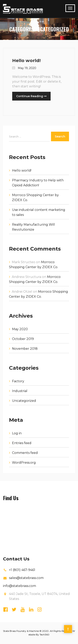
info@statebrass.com (19, 586)
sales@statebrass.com (26, 578)
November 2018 (25, 349)
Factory (18, 381)
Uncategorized (24, 401)
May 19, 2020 (24, 68)
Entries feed (22, 443)
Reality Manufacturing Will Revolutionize (33, 227)
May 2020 (20, 329)
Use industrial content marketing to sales (39, 212)
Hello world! (26, 61)
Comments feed (25, 453)
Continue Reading (31, 96)
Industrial (20, 391)
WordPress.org (24, 463)
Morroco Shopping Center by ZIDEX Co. (35, 198)
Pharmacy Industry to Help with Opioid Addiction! (38, 183)
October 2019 (23, 339)
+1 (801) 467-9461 (22, 570)
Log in (17, 433)
